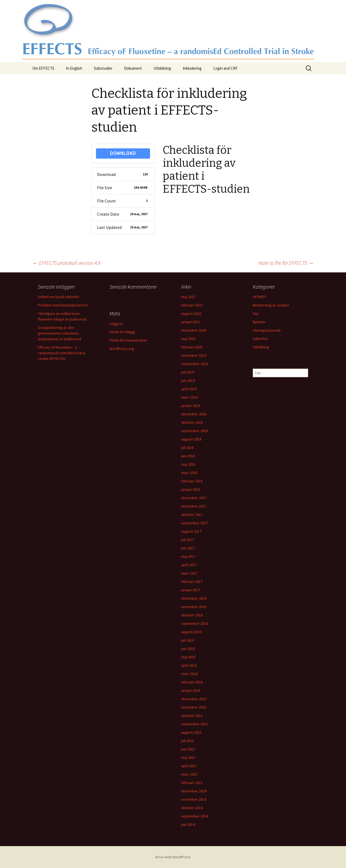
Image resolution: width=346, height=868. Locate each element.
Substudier (103, 68)
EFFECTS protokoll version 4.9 (66, 263)
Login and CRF (225, 68)
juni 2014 (188, 824)
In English (74, 68)
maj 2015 (188, 757)
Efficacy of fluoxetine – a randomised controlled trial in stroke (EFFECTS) (62, 353)
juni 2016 (188, 649)
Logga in (116, 323)
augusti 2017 (191, 531)
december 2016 (194, 598)
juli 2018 (187, 448)
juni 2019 (188, 380)
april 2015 (189, 766)
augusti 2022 (191, 313)
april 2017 (189, 565)
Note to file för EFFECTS (286, 263)
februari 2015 (192, 783)
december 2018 (194, 414)
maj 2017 (188, 556)
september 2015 (194, 724)
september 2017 (194, 523)
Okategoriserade (267, 330)
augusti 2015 (191, 732)
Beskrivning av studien (271, 305)
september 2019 (194, 364)
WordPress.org (122, 349)
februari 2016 (192, 682)
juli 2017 (187, 540)
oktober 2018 (192, 422)
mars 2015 (189, 774)
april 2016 (189, 665)
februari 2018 (192, 481)
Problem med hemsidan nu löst (63, 305)
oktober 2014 (192, 808)
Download (123, 153)
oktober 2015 (192, 716)
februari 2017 (192, 582)
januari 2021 (191, 322)
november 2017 (194, 506)
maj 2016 (188, 657)
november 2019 (194, 355)
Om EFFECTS (43, 68)
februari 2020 (192, 347)
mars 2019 (189, 397)
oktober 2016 (192, 615)
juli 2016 (187, 640)
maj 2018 (188, 464)
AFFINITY (259, 297)
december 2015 (194, 699)
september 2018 (194, 431)
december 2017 (194, 498)
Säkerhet (260, 339)
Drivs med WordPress (173, 857)
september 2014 (194, 816)
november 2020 (194, 330)
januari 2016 (191, 690)
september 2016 (194, 623)
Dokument (133, 68)
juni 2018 (188, 456)
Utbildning (162, 68)
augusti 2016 (191, 632)
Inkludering (192, 68)
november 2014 (194, 799)
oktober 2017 (192, 515)
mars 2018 (189, 473)
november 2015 (194, 707)
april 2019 (189, 389)
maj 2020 (188, 339)
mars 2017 (189, 573)
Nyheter (259, 322)
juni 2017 (188, 548)
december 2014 (194, 791)
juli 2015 (187, 741)
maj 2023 (188, 297)
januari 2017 (191, 590)
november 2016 (194, 607)
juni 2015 (188, 749)
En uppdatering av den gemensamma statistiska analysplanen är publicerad (59, 333)
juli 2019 (187, 372)
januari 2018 (191, 489)
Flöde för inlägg (122, 332)
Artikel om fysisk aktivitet (59, 297)
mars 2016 (189, 674)
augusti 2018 (191, 439)
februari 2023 (192, 305)
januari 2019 (191, 406)
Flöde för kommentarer (128, 340)
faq (255, 313)
